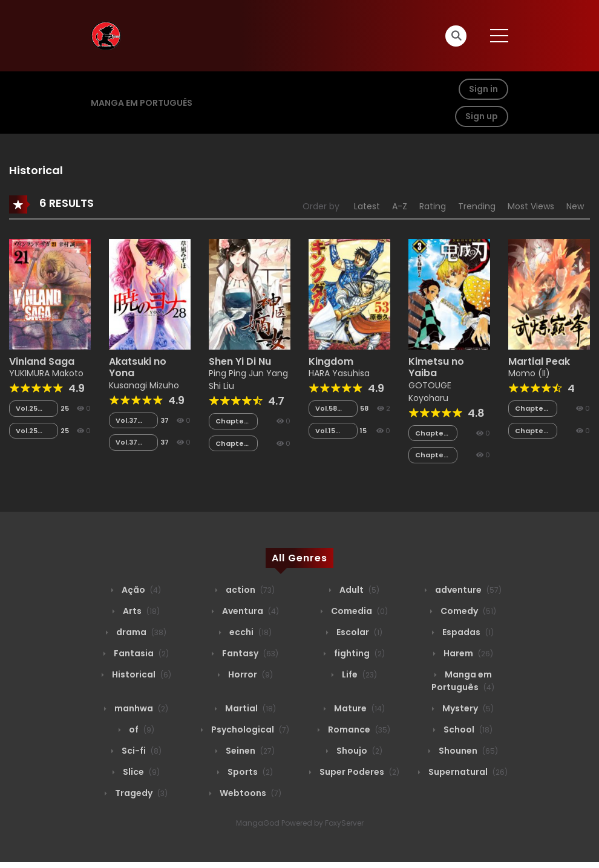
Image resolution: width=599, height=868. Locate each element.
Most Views (531, 206)
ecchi (250, 632)
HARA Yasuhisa (339, 373)
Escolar (358, 632)
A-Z (400, 206)
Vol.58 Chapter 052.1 (331, 409)
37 (165, 420)
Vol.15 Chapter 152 (331, 431)
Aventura (250, 611)
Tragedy (140, 793)
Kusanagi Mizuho (144, 385)
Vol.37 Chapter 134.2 (131, 421)
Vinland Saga (42, 361)
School (467, 729)
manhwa (140, 708)
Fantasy (249, 653)
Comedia (358, 611)
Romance (358, 729)
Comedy (467, 611)
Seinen (249, 751)
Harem (467, 653)
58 (364, 408)
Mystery (467, 708)
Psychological (249, 729)
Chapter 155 (531, 409)
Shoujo (358, 751)
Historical (141, 674)
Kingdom (331, 361)
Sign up (482, 116)
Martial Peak (539, 361)
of (141, 729)
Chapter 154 (531, 431)
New (575, 206)
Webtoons (250, 793)
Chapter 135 (431, 433)
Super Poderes (358, 772)
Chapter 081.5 (231, 444)
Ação (140, 590)
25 (65, 408)
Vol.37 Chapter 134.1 (131, 442)
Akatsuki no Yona (138, 367)
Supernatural (467, 772)
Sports (249, 772)
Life (358, 674)
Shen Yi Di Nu (240, 361)
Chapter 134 (431, 455)
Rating (433, 206)
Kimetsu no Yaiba (436, 367)
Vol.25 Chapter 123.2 (31, 431)
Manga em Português (142, 103)
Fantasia (140, 653)
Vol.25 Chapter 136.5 (31, 409)
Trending (477, 206)
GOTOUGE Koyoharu (430, 392)
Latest (367, 206)
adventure (467, 590)
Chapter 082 (231, 421)
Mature (358, 708)
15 (363, 431)
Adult (358, 590)
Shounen (467, 751)
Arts (140, 611)
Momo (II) (529, 373)
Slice (140, 772)
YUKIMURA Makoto (46, 373)
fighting (358, 653)
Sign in (483, 89)
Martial (250, 708)
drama (140, 632)
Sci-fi (141, 751)
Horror (250, 674)
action (249, 590)
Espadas (467, 632)
